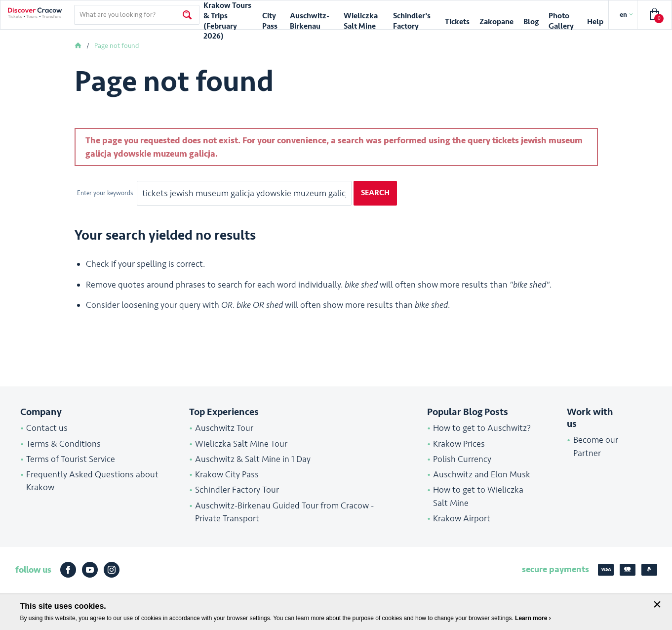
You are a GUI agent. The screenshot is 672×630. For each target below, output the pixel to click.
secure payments (555, 569)
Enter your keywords (106, 193)
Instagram (112, 570)
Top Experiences (224, 412)
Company (41, 412)
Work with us (590, 418)
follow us (33, 570)
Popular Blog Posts (468, 412)
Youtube (90, 570)
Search (375, 193)
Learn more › (533, 618)
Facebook (68, 570)
